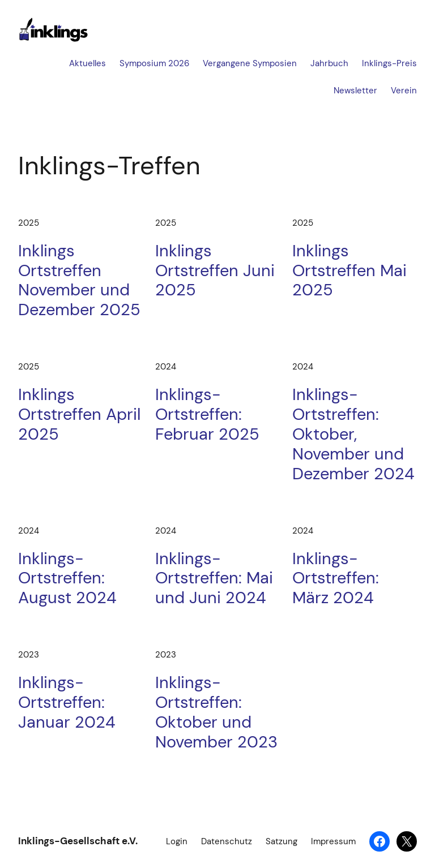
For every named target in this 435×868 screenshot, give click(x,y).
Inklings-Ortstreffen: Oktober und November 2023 (216, 712)
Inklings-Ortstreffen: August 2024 (67, 578)
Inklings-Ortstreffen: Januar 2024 (67, 702)
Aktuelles (88, 63)
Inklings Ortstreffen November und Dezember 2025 (79, 280)
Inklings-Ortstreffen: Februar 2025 (207, 414)
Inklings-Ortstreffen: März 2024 (336, 578)
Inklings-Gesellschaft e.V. (78, 841)
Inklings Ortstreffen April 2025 (79, 414)
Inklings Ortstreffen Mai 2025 (349, 270)
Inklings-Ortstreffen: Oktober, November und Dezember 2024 (353, 434)
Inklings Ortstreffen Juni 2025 (215, 270)
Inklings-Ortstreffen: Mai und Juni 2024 (214, 578)
